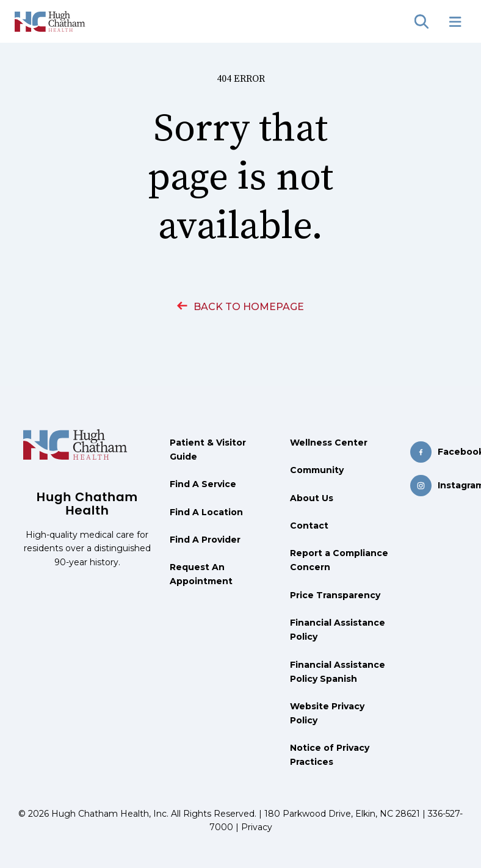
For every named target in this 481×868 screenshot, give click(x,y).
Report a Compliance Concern (339, 560)
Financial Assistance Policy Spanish (338, 672)
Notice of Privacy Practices (330, 755)
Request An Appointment (201, 574)
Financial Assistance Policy (338, 630)
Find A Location (206, 512)
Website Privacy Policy (327, 713)
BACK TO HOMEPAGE (240, 307)
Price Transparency (335, 595)
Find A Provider (205, 540)
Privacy (257, 827)
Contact (309, 526)
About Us (312, 498)
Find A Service (203, 484)
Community (317, 470)
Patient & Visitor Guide (208, 450)
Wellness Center (329, 443)
